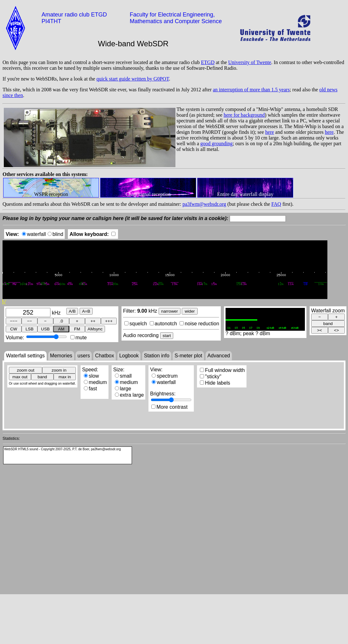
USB (45, 329)
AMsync (95, 329)
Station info (157, 356)
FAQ (276, 204)
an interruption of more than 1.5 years (251, 90)
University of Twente (250, 62)
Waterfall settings (25, 356)
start (167, 336)
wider (190, 311)
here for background (244, 115)
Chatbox (105, 356)
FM (77, 329)
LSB (29, 329)
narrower (170, 311)
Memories (61, 356)
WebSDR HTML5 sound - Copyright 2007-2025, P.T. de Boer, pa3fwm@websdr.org (62, 449)
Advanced (219, 356)
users (84, 356)
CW (14, 329)
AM (61, 329)
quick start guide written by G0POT (133, 79)
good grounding (217, 143)
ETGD (208, 62)
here (270, 132)
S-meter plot (188, 356)
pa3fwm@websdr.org (204, 204)
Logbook (129, 356)
